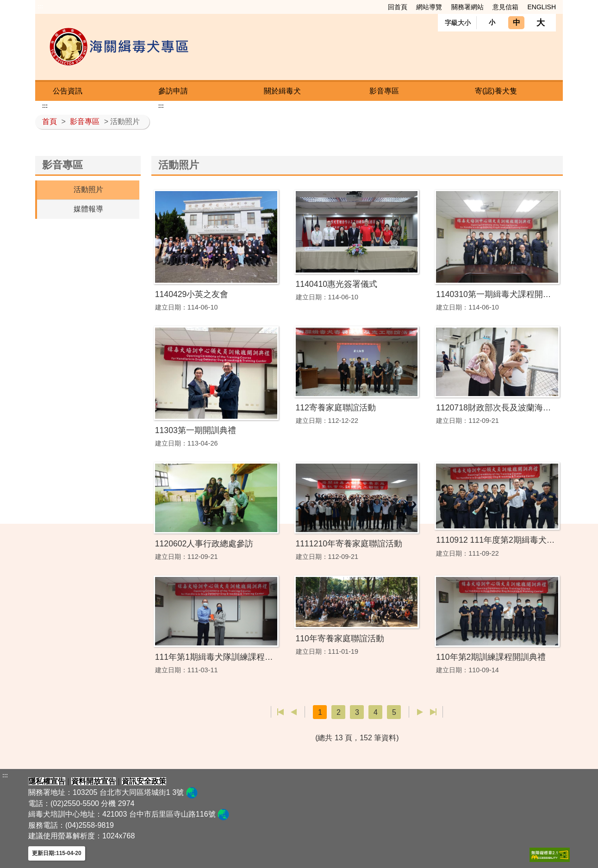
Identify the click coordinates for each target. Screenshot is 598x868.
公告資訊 (68, 91)
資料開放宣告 (93, 781)
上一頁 (294, 712)
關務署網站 (467, 7)
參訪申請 (173, 91)
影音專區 (384, 91)
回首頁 (398, 7)
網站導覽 (429, 7)
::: (40, 6)
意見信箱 (505, 7)
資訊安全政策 (144, 781)
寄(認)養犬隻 (496, 91)
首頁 (50, 121)
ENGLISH (542, 7)
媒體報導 (88, 209)
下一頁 (420, 712)
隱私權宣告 (47, 781)
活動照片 (88, 189)
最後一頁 (433, 712)
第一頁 (281, 712)
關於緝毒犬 (282, 91)
